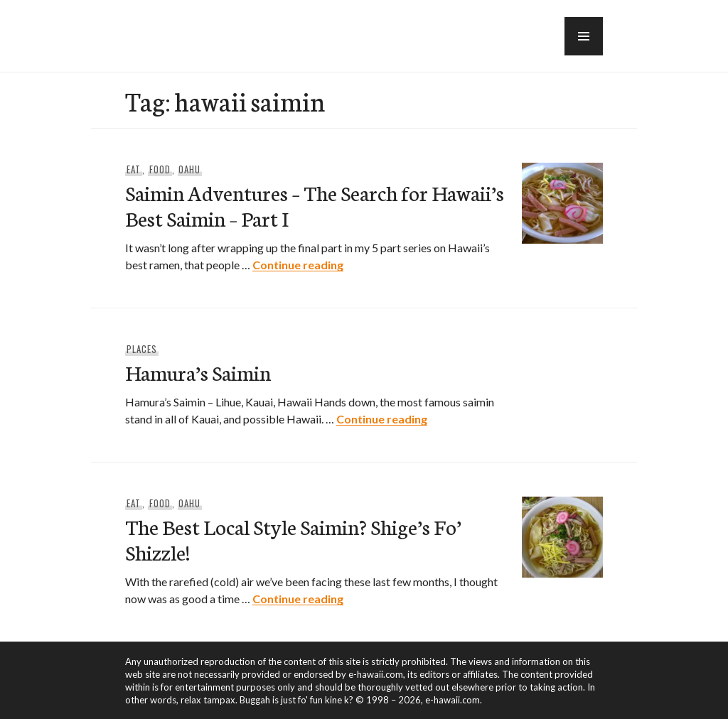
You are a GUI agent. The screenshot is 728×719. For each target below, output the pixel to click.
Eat (134, 169)
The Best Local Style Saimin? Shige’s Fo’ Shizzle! (293, 539)
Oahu (189, 169)
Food (160, 169)
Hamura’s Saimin (198, 372)
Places (142, 349)
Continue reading (298, 265)
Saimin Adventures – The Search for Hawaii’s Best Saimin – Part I (315, 205)
